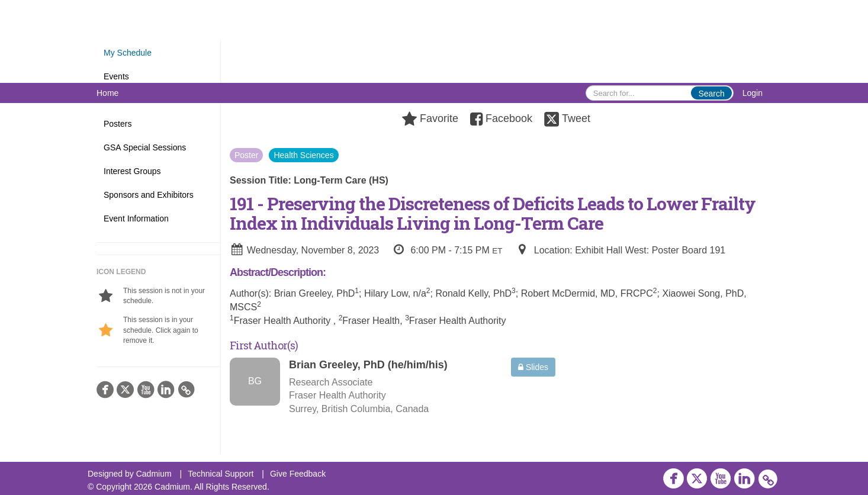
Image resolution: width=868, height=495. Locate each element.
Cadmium (154, 474)
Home (107, 93)
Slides (533, 367)
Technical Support (221, 474)
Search (711, 94)
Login (753, 93)
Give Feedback (298, 474)
